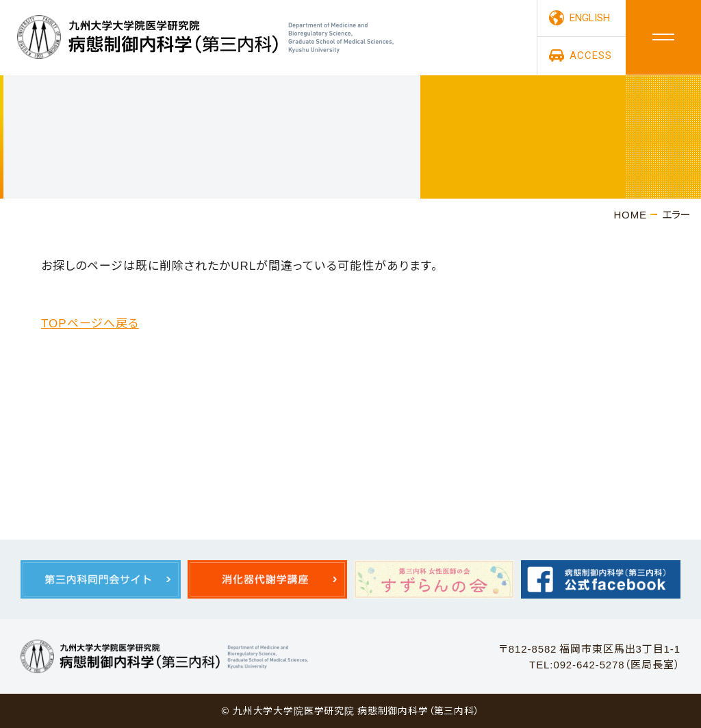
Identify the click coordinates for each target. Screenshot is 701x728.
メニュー (663, 38)
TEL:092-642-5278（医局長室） (605, 664)
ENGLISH (590, 18)
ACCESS (590, 56)
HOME (630, 214)
